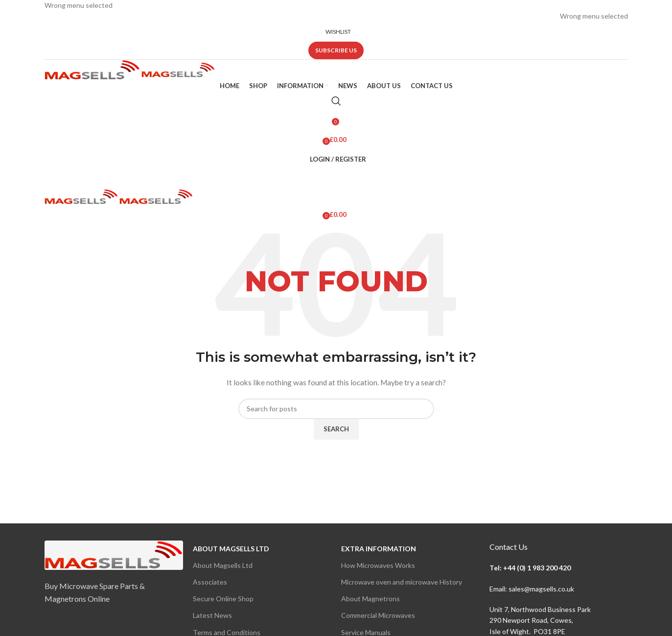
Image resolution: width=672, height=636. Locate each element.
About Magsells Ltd (231, 549)
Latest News (212, 615)
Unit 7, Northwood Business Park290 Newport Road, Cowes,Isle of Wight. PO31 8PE (540, 620)
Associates (210, 582)
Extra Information (379, 549)
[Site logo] (93, 69)
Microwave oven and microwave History (402, 582)
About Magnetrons (371, 599)
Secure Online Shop (223, 599)
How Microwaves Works (378, 565)
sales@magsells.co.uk (541, 589)
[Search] (336, 101)
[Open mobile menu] (336, 179)
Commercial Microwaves (378, 615)
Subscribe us (336, 50)
